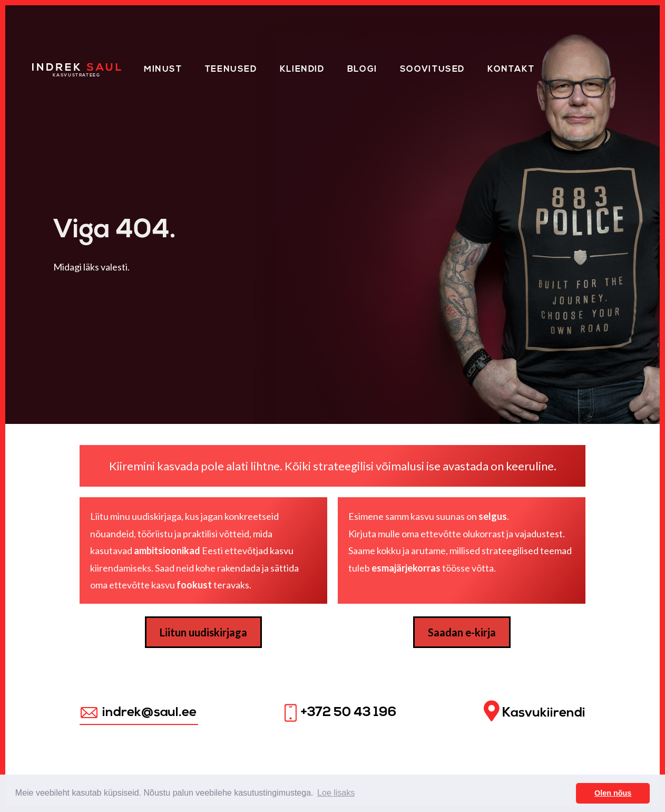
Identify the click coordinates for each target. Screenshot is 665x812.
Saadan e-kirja (462, 632)
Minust (163, 70)
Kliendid (302, 70)
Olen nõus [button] (613, 793)
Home (47, 67)
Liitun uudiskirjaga (203, 632)
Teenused (231, 70)
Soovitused (432, 70)
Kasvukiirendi (535, 712)
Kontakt (511, 70)
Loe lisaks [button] (336, 793)
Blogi (362, 70)
